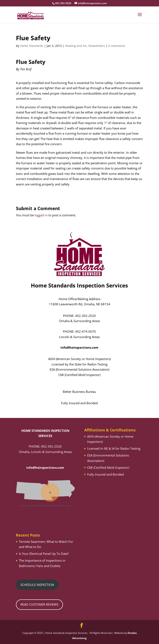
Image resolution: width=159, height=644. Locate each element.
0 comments (117, 46)
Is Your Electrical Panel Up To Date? (44, 554)
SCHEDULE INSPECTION (37, 585)
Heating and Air (76, 46)
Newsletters (97, 46)
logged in (41, 215)
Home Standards (32, 46)
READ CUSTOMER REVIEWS (39, 604)
